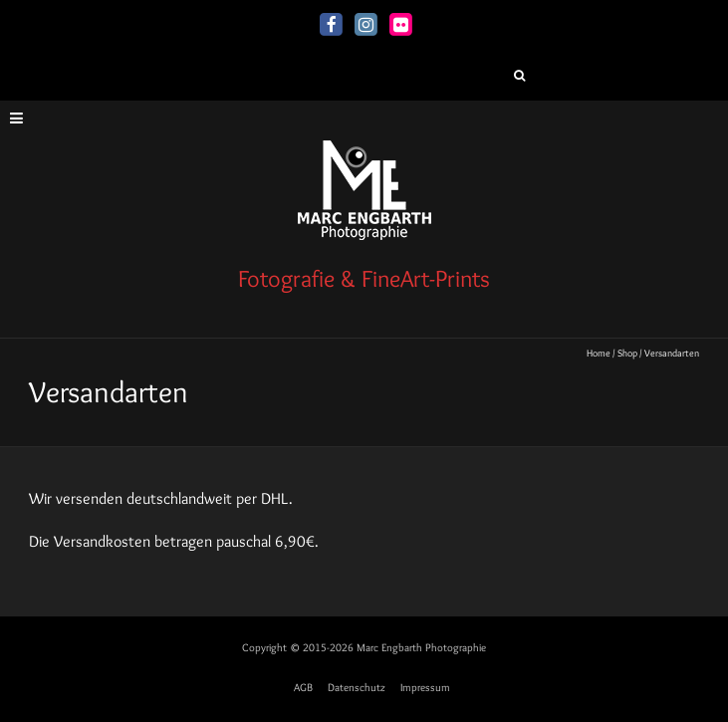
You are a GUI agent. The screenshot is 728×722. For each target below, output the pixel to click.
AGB (303, 687)
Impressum (425, 687)
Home (599, 353)
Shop (627, 353)
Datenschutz (357, 687)
